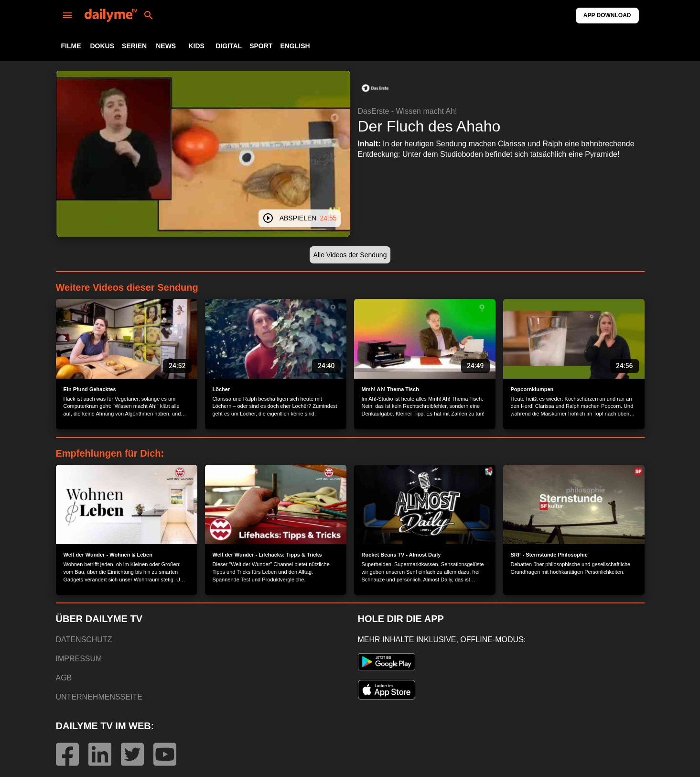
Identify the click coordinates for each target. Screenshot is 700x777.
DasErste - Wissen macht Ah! (408, 111)
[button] (375, 88)
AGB (64, 678)
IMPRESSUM (79, 659)
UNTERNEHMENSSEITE (99, 697)
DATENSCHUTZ (84, 640)
